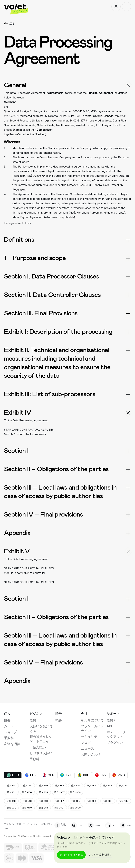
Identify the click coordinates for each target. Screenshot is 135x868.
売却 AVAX (27, 808)
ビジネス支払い (41, 753)
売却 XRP (59, 801)
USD (13, 775)
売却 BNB (43, 808)
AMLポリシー (48, 824)
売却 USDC (76, 808)
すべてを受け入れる (71, 855)
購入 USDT (60, 792)
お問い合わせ (91, 754)
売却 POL (124, 801)
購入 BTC (11, 785)
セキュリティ (91, 737)
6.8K (60, 825)
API (109, 726)
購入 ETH (43, 785)
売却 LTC (27, 801)
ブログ (86, 743)
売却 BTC (11, 801)
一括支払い (38, 747)
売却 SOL (11, 808)
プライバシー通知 (12, 824)
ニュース (87, 748)
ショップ (10, 732)
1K (110, 825)
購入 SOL (11, 792)
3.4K (77, 825)
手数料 (9, 738)
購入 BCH (108, 785)
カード (9, 726)
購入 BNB (43, 792)
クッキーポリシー (31, 824)
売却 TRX (92, 801)
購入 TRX (92, 785)
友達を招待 (12, 744)
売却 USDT (60, 808)
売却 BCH (108, 801)
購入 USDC (76, 792)
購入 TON (76, 785)
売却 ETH (43, 801)
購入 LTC (27, 785)
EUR (31, 775)
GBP (48, 775)
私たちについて (92, 720)
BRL (83, 775)
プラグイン (115, 743)
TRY (101, 775)
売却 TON (76, 801)
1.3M (125, 825)
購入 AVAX (27, 792)
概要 (7, 720)
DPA (6, 829)
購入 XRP (59, 785)
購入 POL (124, 785)
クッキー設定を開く (100, 855)
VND (118, 775)
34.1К (94, 825)
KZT (66, 775)
